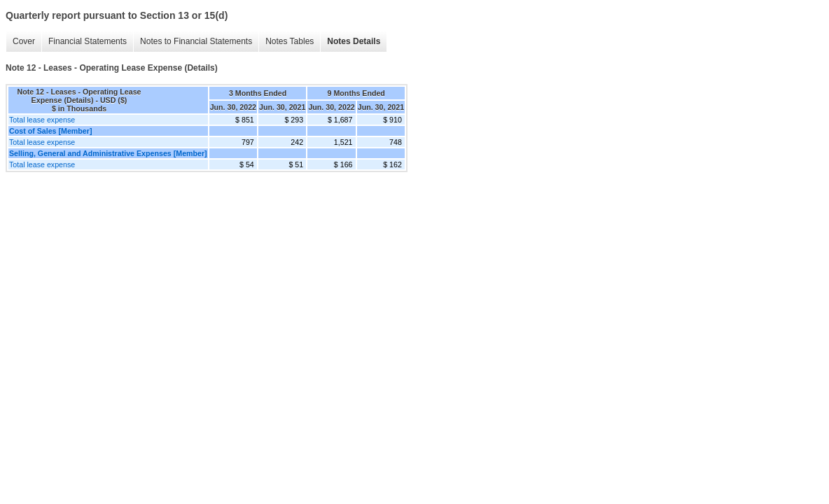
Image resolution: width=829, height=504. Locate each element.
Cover (24, 41)
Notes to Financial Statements (196, 41)
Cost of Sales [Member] (50, 131)
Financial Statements (88, 41)
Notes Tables (290, 41)
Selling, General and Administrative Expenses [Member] (108, 153)
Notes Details (354, 41)
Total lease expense (42, 120)
